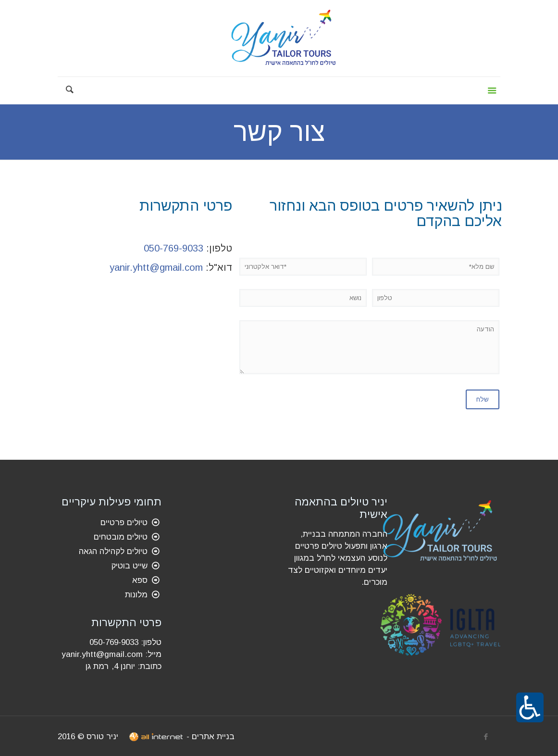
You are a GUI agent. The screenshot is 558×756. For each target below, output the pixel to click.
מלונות (136, 595)
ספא (140, 580)
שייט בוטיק (129, 566)
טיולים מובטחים (121, 537)
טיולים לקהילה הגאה (113, 551)
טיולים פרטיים (124, 523)
